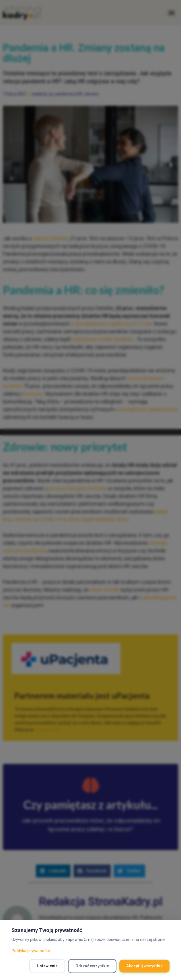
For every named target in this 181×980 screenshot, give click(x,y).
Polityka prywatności (31, 951)
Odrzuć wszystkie (92, 966)
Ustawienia (47, 966)
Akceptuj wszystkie (144, 966)
